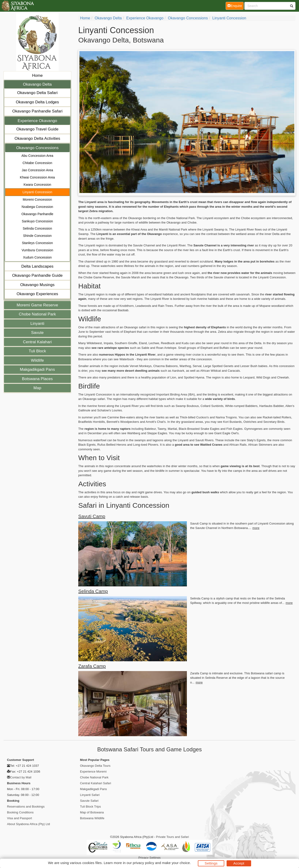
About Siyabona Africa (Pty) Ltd (28, 824)
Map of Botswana (92, 812)
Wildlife (37, 360)
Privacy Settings (150, 858)
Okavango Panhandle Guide (37, 275)
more (256, 528)
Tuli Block (37, 351)
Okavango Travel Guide (37, 129)
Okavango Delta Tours (95, 766)
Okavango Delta (37, 84)
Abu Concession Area (37, 156)
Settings (211, 863)
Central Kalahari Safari (96, 783)
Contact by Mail (21, 777)
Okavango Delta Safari (37, 93)
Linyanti (37, 324)
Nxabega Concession (37, 207)
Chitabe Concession (37, 163)
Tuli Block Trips (91, 807)
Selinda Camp (93, 591)
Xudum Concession (37, 257)
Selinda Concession (37, 228)
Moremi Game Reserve (37, 305)
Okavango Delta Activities (37, 138)
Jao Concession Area (37, 170)
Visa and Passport (20, 818)
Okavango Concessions (37, 148)
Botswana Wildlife (92, 818)
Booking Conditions (20, 812)
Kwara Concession (37, 185)
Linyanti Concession (37, 192)
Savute (37, 333)
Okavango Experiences (37, 294)
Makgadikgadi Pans (37, 369)
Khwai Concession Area (37, 177)
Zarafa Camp (92, 666)
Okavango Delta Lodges (37, 102)
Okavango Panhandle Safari (37, 111)
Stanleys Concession (37, 243)
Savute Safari (89, 801)
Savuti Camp (92, 516)
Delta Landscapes (37, 266)
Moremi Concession (37, 199)
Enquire (235, 5)
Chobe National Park (37, 314)
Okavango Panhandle (37, 214)
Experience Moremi (93, 772)
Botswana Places (37, 379)
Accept (239, 863)
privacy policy (143, 863)
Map (37, 388)
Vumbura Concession (37, 250)
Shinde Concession (37, 236)
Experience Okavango (37, 121)
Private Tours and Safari (173, 837)
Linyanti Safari (90, 795)
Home (37, 75)
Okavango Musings (37, 285)
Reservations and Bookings (26, 807)
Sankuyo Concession (37, 221)
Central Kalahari (37, 342)
